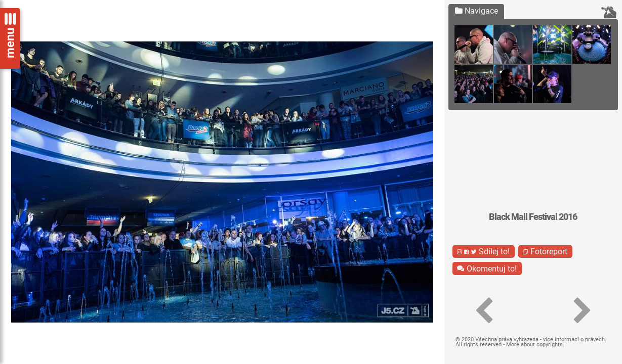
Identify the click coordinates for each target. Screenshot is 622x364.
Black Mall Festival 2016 (533, 217)
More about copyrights (534, 345)
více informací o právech (574, 339)
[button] (484, 311)
